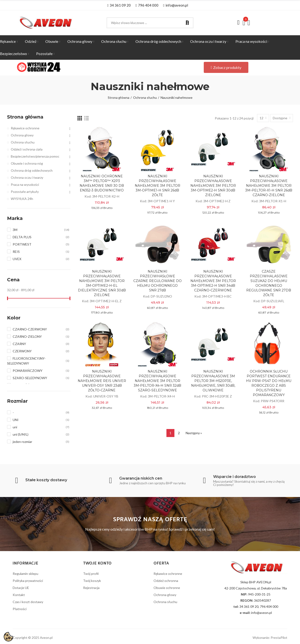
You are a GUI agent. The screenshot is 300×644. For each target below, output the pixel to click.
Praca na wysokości (25, 185)
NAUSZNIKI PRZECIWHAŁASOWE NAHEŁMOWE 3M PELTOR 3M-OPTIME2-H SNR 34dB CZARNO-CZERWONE (213, 281)
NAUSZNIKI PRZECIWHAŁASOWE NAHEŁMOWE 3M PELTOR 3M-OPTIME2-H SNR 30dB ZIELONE (213, 186)
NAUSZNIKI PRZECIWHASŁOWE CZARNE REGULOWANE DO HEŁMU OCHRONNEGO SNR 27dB (158, 281)
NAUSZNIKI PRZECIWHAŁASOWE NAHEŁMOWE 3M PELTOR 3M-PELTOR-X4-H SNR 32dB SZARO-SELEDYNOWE (158, 381)
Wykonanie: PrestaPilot (270, 638)
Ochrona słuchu (23, 142)
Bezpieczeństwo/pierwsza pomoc (35, 156)
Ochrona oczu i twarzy (27, 177)
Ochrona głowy (22, 135)
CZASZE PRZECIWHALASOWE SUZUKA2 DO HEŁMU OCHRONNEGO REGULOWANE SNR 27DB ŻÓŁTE (269, 283)
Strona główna (25, 117)
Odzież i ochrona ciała (27, 149)
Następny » (194, 433)
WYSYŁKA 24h (22, 199)
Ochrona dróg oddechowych (32, 170)
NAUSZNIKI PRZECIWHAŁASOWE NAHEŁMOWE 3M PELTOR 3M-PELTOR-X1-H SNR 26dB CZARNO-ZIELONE (269, 186)
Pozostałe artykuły (25, 192)
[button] (119, 5)
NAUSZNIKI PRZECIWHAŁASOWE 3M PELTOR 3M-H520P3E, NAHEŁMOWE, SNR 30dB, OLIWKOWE (213, 381)
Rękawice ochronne (25, 128)
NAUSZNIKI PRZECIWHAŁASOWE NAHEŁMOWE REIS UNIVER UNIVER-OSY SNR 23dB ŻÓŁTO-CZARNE (102, 381)
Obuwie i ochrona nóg (27, 163)
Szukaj (187, 23)
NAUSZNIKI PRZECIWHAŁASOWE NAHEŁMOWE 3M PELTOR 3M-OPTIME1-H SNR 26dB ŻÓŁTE (158, 186)
